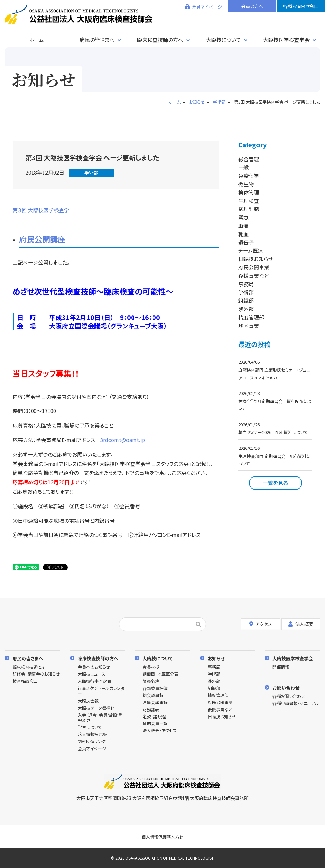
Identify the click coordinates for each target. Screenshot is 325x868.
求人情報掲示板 (92, 735)
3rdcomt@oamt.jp (123, 440)
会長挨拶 (151, 667)
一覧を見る (275, 483)
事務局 (246, 284)
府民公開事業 (254, 267)
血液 (243, 226)
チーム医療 (251, 250)
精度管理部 (251, 317)
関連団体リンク (92, 742)
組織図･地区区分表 (160, 674)
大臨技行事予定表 (94, 681)
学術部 (91, 173)
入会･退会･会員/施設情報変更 (100, 718)
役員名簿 (151, 681)
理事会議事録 (155, 703)
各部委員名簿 (155, 688)
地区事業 (249, 326)
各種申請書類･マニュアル (296, 704)
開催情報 (281, 667)
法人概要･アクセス (160, 731)
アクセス (261, 624)
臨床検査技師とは (29, 667)
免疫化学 (249, 176)
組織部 (246, 300)
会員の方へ (252, 6)
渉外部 (246, 309)
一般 (243, 167)
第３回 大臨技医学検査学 (41, 210)
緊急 (243, 217)
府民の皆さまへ (97, 40)
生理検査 (249, 201)
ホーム (36, 40)
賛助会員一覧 (155, 724)
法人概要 (301, 624)
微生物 (246, 184)
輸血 (243, 234)
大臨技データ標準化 (96, 708)
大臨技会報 (88, 701)
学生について (90, 727)
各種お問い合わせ (289, 696)
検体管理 (249, 192)
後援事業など (254, 276)
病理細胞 (249, 209)
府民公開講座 (42, 239)
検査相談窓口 (25, 681)
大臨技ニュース (92, 674)
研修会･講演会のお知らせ (36, 674)
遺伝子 (246, 242)
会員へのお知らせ (94, 667)
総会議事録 (153, 696)
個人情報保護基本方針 (162, 837)
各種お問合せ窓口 (301, 6)
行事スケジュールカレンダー (101, 691)
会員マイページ (207, 7)
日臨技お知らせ (256, 259)
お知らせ (216, 658)
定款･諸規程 (154, 717)
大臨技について (223, 40)
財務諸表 (151, 710)
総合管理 (249, 159)
